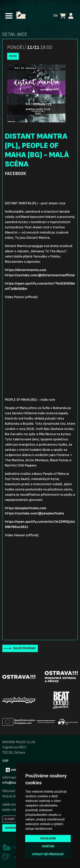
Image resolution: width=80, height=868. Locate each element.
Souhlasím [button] (48, 838)
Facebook (15, 174)
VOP (5, 761)
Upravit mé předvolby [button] (48, 854)
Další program (24, 648)
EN (56, 16)
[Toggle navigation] (9, 16)
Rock (13, 56)
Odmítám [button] (48, 846)
